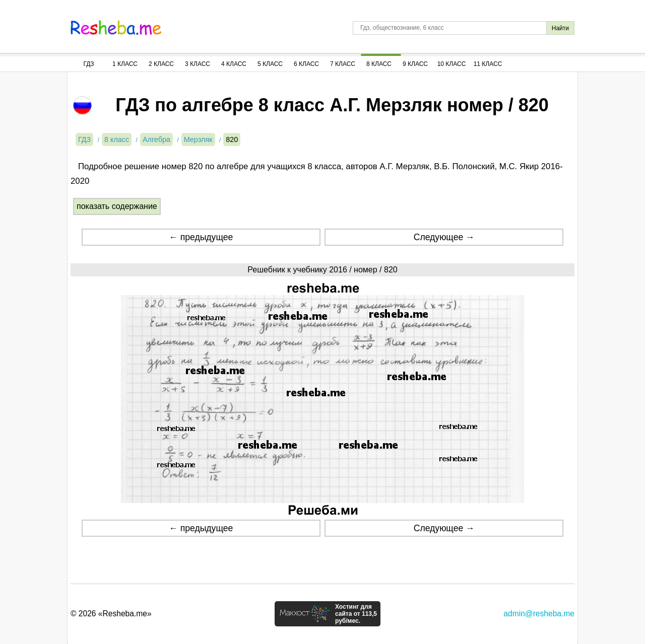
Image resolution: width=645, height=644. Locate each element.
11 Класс (488, 64)
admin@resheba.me (539, 614)
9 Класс (415, 64)
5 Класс (270, 64)
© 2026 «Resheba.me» (111, 614)
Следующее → (444, 237)
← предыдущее (201, 237)
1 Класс (125, 64)
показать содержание (117, 206)
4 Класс (234, 64)
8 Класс (379, 64)
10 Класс (452, 64)
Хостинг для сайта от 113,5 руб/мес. (356, 614)
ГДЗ (88, 64)
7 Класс (343, 64)
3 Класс (198, 64)
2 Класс (161, 64)
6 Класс (306, 64)
